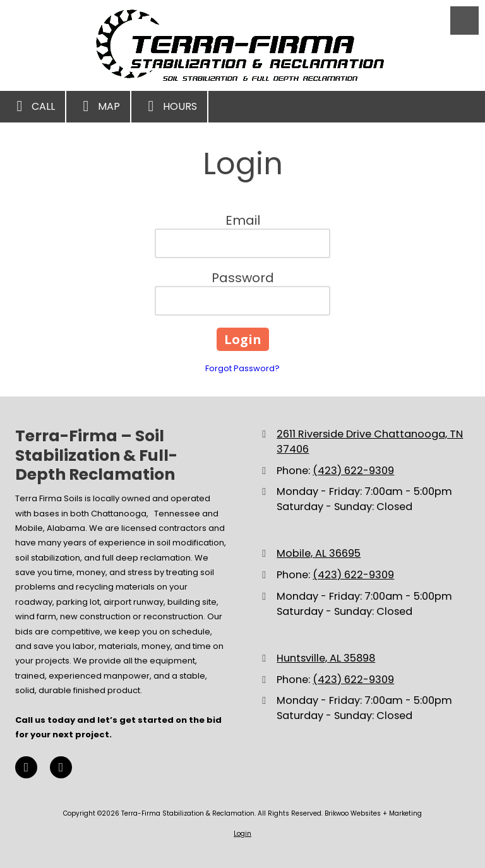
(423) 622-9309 (353, 471)
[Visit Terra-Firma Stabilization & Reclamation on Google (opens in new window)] (61, 767)
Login (242, 834)
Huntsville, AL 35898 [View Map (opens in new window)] (326, 658)
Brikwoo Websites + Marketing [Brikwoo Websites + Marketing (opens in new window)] (373, 813)
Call (33, 106)
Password (243, 278)
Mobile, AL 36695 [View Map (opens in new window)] (319, 553)
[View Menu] (464, 21)
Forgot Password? (242, 368)
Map (98, 106)
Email (243, 220)
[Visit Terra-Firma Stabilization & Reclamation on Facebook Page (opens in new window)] (26, 767)
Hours (169, 106)
